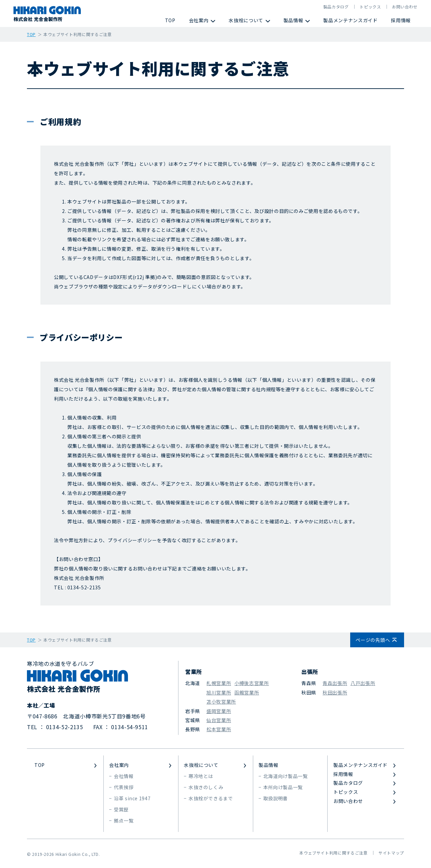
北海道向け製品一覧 (286, 776)
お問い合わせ (405, 7)
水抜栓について (246, 20)
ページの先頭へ (373, 640)
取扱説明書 (276, 798)
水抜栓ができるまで (211, 798)
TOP (170, 20)
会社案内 (199, 20)
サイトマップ (391, 853)
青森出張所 (335, 683)
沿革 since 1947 (132, 798)
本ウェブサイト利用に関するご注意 (333, 853)
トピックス (370, 7)
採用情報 (401, 20)
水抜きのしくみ (206, 787)
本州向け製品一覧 (283, 787)
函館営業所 (247, 692)
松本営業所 (219, 729)
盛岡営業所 (219, 711)
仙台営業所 (219, 720)
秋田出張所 (335, 692)
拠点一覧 (124, 820)
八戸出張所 (363, 683)
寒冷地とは (201, 776)
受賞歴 (121, 809)
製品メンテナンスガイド (350, 20)
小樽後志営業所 (252, 683)
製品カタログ (336, 7)
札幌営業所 (219, 683)
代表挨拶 (124, 787)
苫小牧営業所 (221, 702)
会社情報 (124, 776)
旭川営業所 (219, 692)
